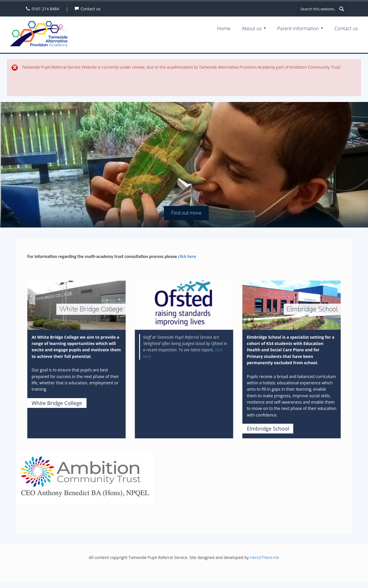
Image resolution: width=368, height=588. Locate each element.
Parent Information (300, 28)
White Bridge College (57, 403)
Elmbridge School (268, 429)
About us (254, 28)
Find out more (186, 213)
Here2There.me (264, 557)
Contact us (90, 9)
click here (187, 256)
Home (224, 28)
